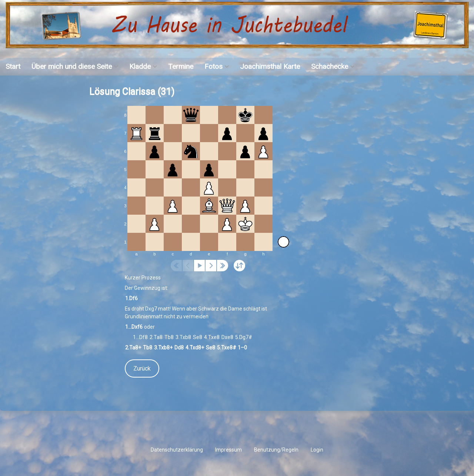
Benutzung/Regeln (276, 450)
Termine (181, 66)
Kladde (140, 66)
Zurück (142, 368)
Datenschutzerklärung (177, 450)
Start (13, 66)
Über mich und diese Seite (72, 66)
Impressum (228, 450)
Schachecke (330, 66)
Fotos (213, 66)
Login (317, 450)
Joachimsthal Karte (270, 66)
